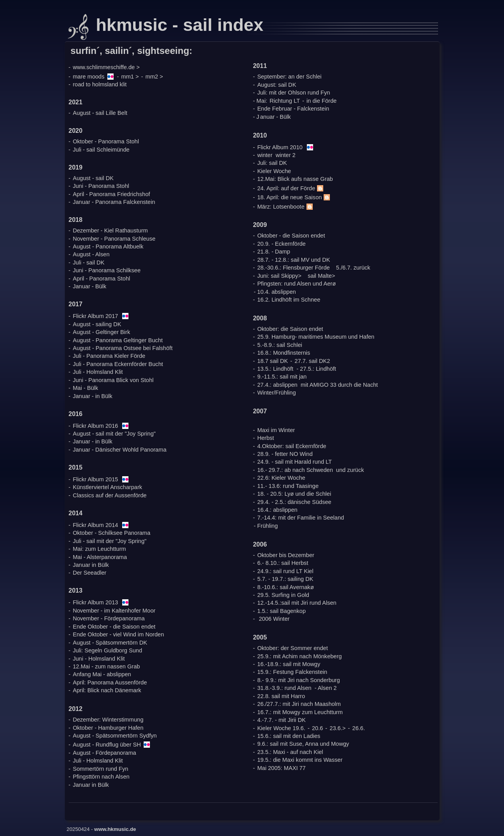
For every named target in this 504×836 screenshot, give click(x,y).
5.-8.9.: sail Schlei (280, 345)
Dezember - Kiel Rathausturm (110, 230)
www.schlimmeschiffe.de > (106, 67)
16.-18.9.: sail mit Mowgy (289, 664)
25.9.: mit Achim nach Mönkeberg (300, 656)
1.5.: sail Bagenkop (281, 611)
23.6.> (337, 728)
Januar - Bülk (89, 286)
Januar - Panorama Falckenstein (114, 202)
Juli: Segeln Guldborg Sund (107, 650)
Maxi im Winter (276, 430)
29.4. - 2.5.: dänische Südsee (294, 502)
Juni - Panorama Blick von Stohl (113, 380)
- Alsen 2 (326, 688)
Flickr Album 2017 (95, 316)
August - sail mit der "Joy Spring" (114, 434)
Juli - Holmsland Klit (98, 372)
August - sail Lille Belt (100, 113)
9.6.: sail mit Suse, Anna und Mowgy (303, 744)
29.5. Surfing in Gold (283, 595)
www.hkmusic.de (115, 829)
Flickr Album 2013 (95, 602)
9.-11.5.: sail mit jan (282, 377)
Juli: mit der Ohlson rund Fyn (294, 93)
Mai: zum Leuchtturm (99, 549)
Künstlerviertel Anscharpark (107, 487)
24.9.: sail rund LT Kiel (285, 571)
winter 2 (286, 155)
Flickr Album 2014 (95, 525)
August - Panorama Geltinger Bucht (118, 340)
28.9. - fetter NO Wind (285, 454)
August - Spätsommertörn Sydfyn (115, 736)
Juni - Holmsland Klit (99, 659)
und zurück (350, 470)
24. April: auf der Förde (291, 188)
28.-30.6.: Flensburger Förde (294, 268)
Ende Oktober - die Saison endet (114, 627)
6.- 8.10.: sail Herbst (283, 563)
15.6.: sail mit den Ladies (289, 736)
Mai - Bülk (85, 388)
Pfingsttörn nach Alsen (101, 777)
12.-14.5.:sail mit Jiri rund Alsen (297, 603)
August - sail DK (93, 178)
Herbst (266, 438)
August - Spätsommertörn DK (110, 643)
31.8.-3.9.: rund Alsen (284, 688)
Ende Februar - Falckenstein (293, 109)
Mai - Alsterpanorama (100, 557)
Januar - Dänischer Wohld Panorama (119, 450)
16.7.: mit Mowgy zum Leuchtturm (300, 712)
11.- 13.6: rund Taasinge (288, 486)
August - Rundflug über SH (107, 745)
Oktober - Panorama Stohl (106, 141)
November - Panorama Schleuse (114, 239)
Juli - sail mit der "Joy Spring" (110, 541)
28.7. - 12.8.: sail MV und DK (294, 260)
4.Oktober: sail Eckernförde (292, 446)
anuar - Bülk (275, 117)
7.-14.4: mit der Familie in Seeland (301, 518)
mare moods (88, 77)
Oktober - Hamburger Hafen (108, 728)
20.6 (317, 728)
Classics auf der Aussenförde (110, 495)
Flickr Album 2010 (280, 147)
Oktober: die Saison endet (290, 329)
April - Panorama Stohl (101, 279)
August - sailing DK (97, 324)
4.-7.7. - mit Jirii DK (281, 720)
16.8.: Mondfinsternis (284, 353)
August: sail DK (277, 85)
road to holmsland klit (100, 84)
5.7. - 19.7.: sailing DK (285, 579)
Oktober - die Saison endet (291, 236)
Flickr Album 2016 (95, 426)
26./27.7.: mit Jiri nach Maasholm (299, 704)
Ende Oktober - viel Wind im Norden (118, 634)
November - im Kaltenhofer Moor (114, 611)
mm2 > (154, 77)
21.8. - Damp (274, 252)
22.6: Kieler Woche (281, 478)
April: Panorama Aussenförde (110, 682)
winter (265, 155)
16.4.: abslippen (277, 510)
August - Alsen (91, 254)
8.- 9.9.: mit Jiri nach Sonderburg (299, 680)
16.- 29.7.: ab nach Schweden (295, 470)
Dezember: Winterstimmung (108, 720)
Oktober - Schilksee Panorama (111, 533)
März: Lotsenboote (286, 207)
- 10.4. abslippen (275, 292)
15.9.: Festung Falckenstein (292, 672)
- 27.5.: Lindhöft (316, 369)
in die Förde (321, 101)
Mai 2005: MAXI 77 (281, 768)
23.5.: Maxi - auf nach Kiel (290, 752)
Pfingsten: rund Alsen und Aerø (297, 284)
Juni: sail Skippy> (279, 276)
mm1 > (130, 77)
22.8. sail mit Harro (281, 696)
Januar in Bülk (91, 565)
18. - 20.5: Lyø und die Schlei (294, 494)
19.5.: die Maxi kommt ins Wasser (300, 760)
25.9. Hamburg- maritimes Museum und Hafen (316, 337)
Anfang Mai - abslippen (102, 674)
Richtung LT (285, 101)
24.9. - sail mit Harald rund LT (295, 462)
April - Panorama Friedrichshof (111, 194)
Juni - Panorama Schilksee (107, 270)
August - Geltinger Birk (101, 332)
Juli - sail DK (88, 263)
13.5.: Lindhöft (275, 369)
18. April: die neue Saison (295, 197)
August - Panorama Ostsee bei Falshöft (123, 348)
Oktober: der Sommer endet (293, 648)
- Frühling (266, 526)
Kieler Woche (274, 171)
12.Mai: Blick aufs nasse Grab (295, 179)
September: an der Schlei (289, 77)
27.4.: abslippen (277, 385)
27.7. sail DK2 (313, 361)
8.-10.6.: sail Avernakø (286, 587)
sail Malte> (321, 276)
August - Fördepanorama (104, 753)
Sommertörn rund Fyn (100, 769)
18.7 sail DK (273, 361)
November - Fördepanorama (109, 618)
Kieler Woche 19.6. (281, 728)
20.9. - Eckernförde (281, 244)
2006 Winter (274, 619)
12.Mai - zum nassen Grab (106, 666)
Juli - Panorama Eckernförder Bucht (118, 364)
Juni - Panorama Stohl (101, 186)
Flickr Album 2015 (95, 479)
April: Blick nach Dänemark (107, 690)
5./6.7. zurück (353, 268)
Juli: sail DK (272, 163)
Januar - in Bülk (92, 396)
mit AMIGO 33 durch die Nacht (339, 385)
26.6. (358, 728)
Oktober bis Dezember (286, 555)
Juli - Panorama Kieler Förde (109, 356)
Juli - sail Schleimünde (101, 150)
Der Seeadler (89, 573)
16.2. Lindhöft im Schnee (289, 300)
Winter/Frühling (277, 393)
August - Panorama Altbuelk (108, 247)
